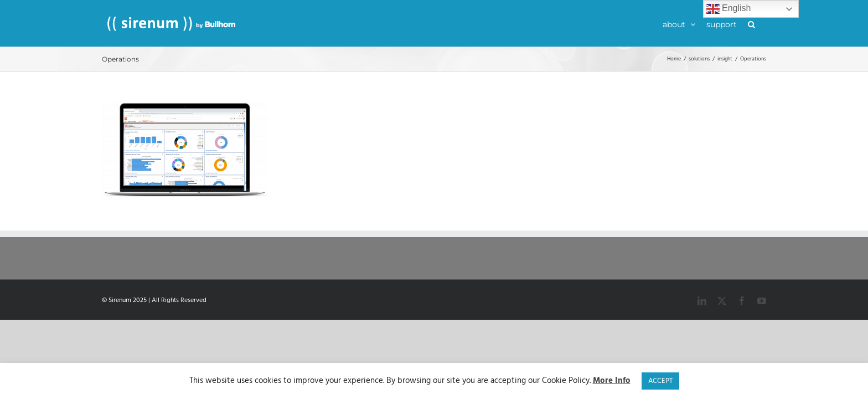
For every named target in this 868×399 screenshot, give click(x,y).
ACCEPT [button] (660, 381)
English (729, 9)
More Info (612, 381)
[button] (763, 23)
